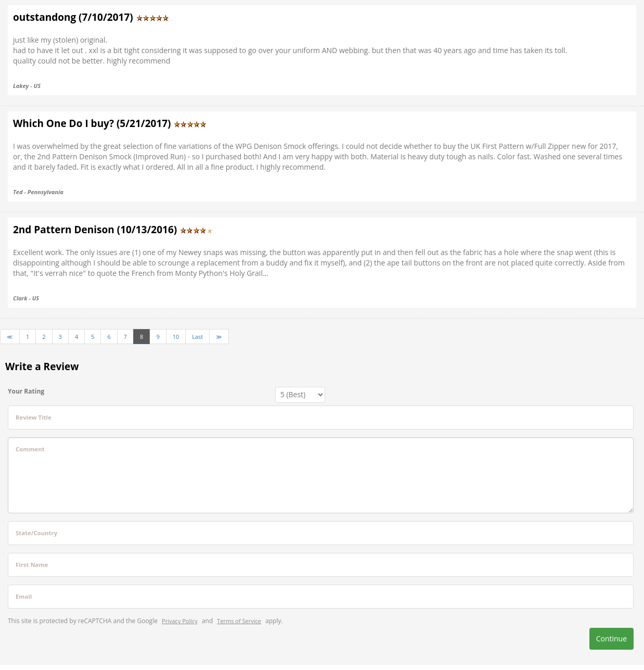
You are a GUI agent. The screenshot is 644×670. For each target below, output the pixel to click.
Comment (30, 449)
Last (197, 337)
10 (176, 337)
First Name (32, 565)
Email (24, 596)
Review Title (34, 417)
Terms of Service (239, 621)
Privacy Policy (180, 621)
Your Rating (26, 391)
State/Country (36, 533)
